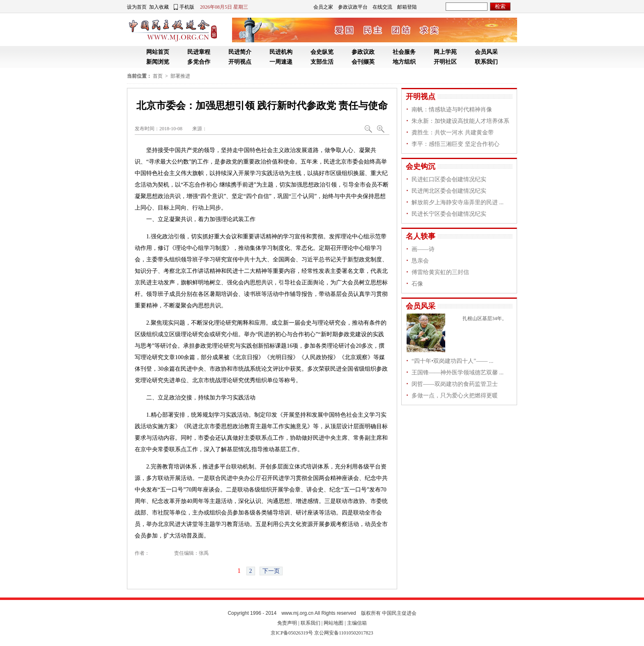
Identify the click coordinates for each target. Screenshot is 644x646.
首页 (158, 76)
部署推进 (180, 76)
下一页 (271, 571)
